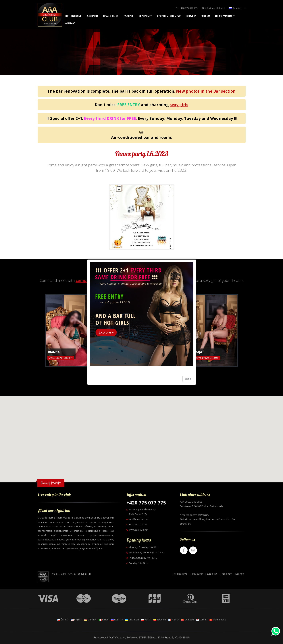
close (188, 379)
